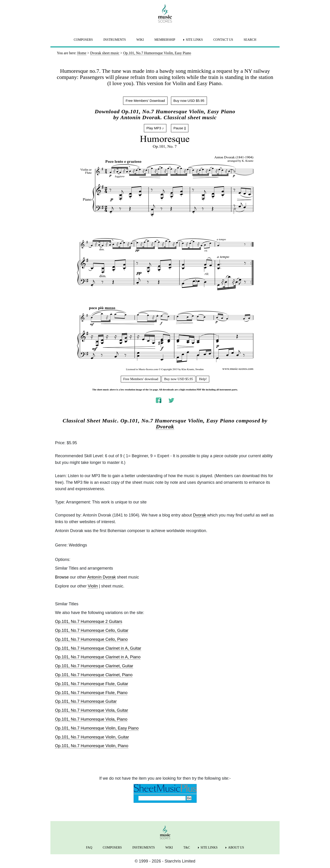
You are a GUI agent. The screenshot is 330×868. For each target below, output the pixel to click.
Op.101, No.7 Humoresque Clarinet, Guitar (94, 666)
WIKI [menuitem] (140, 40)
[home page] (165, 14)
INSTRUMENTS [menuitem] (115, 40)
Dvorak (165, 427)
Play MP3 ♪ (155, 128)
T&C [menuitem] (187, 848)
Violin (93, 586)
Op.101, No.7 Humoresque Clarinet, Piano (94, 675)
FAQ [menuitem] (89, 848)
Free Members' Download (145, 101)
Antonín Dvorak (102, 577)
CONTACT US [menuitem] (223, 40)
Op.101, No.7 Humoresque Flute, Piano (91, 693)
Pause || (180, 128)
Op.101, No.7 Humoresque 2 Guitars (89, 622)
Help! (203, 379)
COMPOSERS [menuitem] (83, 40)
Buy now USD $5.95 (189, 101)
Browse (62, 577)
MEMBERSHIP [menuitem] (165, 40)
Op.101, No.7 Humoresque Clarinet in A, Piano (98, 657)
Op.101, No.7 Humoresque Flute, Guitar (92, 684)
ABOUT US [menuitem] (236, 848)
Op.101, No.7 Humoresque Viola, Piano (91, 719)
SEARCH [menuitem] (250, 40)
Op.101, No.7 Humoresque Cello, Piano (91, 639)
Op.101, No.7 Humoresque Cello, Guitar (92, 630)
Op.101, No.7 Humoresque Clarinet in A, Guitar (98, 648)
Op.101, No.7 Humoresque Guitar (86, 701)
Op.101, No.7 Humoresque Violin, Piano (92, 746)
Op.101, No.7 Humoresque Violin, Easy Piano (97, 728)
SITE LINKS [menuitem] (194, 40)
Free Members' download (141, 379)
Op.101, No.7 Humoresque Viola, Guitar (92, 710)
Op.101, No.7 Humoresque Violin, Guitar (92, 737)
